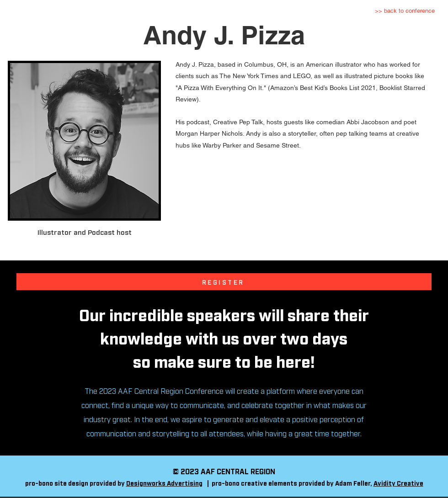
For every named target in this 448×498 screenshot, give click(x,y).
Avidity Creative (398, 483)
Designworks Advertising (164, 483)
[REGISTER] (224, 282)
